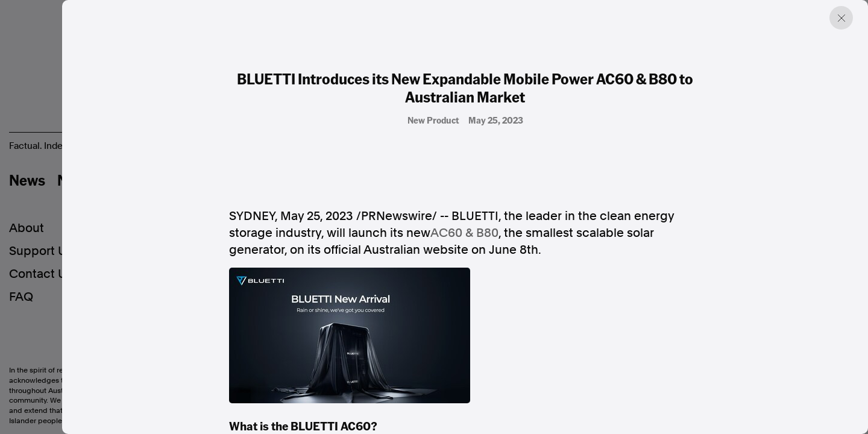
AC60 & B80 (464, 233)
